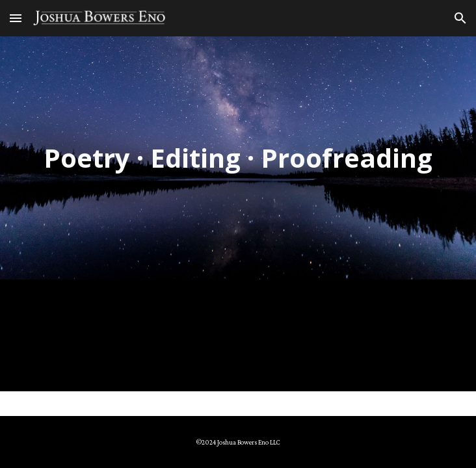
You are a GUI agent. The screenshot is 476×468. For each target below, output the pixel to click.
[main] (238, 158)
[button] (16, 18)
